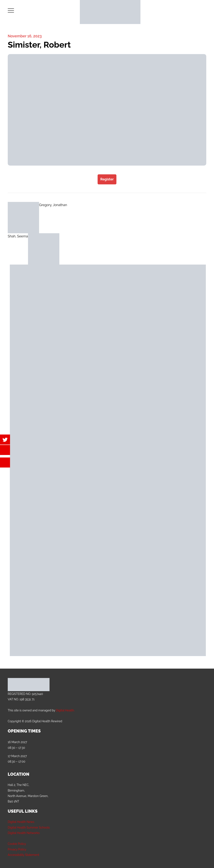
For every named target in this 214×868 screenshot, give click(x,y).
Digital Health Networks (24, 833)
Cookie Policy (17, 844)
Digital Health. (65, 710)
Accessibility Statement (24, 855)
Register (107, 179)
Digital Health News (21, 822)
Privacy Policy (17, 849)
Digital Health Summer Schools (29, 827)
